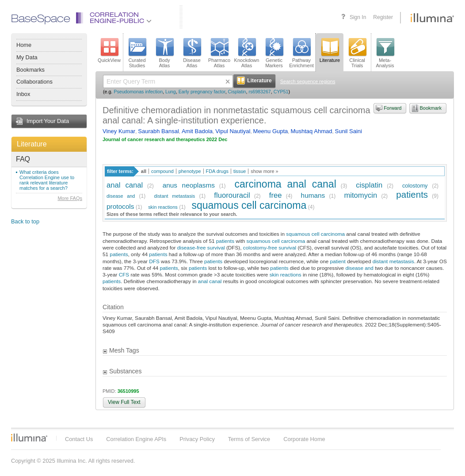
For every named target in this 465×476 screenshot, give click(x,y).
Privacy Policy (197, 439)
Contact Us (79, 439)
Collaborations (34, 82)
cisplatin (369, 185)
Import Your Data (48, 121)
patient (338, 261)
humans (313, 195)
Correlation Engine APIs (136, 439)
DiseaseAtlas (192, 53)
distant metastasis (174, 196)
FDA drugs (217, 171)
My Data (27, 57)
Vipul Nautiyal (233, 131)
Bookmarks (30, 70)
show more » (264, 171)
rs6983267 (259, 92)
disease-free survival (201, 248)
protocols (120, 206)
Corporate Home (304, 439)
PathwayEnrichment (301, 53)
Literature (32, 144)
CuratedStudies (137, 53)
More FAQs (70, 198)
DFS (154, 261)
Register (383, 17)
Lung (171, 92)
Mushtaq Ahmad (311, 131)
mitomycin (360, 195)
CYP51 (281, 92)
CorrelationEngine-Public (121, 18)
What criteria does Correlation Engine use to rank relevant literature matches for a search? (47, 180)
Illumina (29, 438)
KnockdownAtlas (247, 53)
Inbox (23, 94)
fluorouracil (232, 195)
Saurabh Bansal (158, 131)
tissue (240, 171)
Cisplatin (237, 92)
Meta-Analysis (385, 53)
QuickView (109, 50)
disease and (121, 196)
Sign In (358, 17)
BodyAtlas (164, 53)
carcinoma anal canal (285, 184)
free (276, 195)
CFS (124, 274)
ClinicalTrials (357, 53)
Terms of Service (249, 439)
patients (412, 194)
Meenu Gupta (271, 131)
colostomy (415, 186)
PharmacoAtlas (219, 53)
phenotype (190, 171)
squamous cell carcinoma (249, 205)
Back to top (25, 221)
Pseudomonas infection (138, 92)
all (144, 171)
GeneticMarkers (274, 53)
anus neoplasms (189, 185)
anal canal (125, 185)
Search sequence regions (308, 81)
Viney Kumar (119, 131)
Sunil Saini (349, 131)
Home (24, 45)
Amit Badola (197, 131)
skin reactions (163, 207)
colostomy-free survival (270, 248)
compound (162, 171)
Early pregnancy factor (202, 92)
